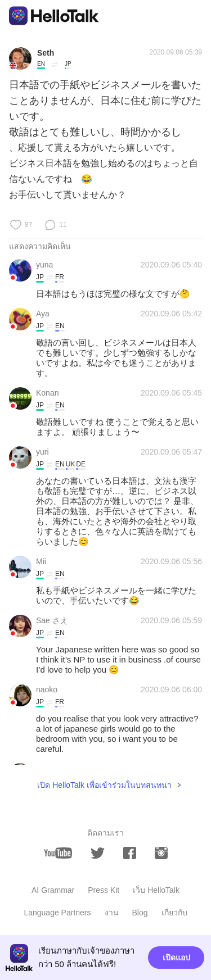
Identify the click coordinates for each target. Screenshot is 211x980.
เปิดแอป (176, 958)
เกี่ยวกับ (174, 913)
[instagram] (161, 853)
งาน (112, 913)
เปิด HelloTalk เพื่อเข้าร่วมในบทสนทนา (104, 785)
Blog (140, 913)
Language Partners (57, 913)
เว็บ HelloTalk (156, 890)
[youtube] (58, 853)
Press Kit (104, 890)
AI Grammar (53, 890)
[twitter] (98, 853)
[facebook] (130, 853)
